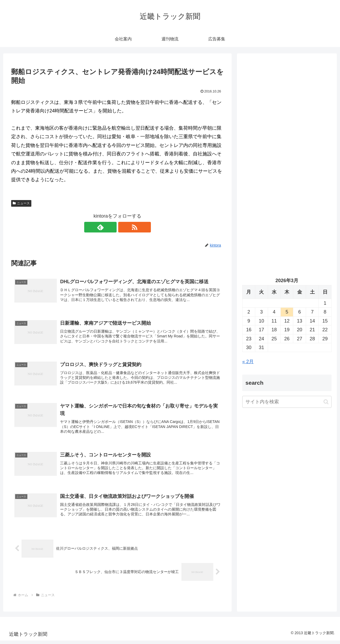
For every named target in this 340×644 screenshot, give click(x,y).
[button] (326, 402)
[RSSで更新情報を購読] (124, 227)
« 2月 (248, 362)
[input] (287, 402)
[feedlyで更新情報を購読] (111, 227)
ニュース (21, 203)
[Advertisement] (287, 113)
